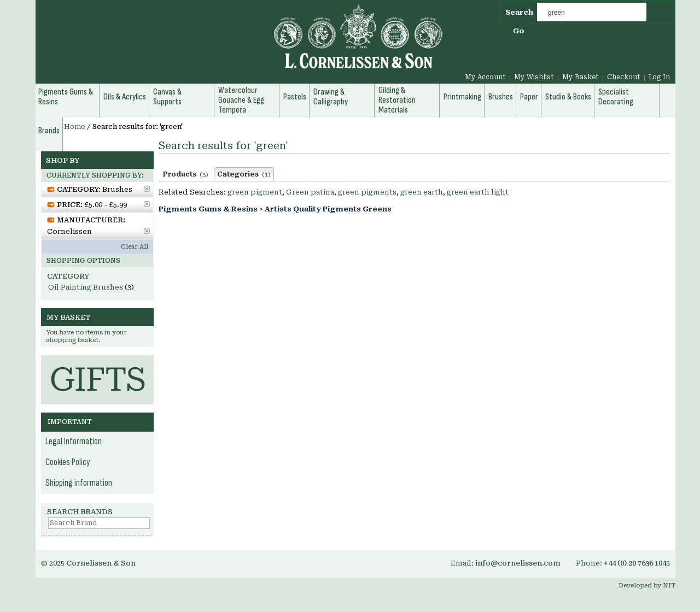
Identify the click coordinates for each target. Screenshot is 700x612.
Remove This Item (147, 189)
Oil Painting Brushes (86, 287)
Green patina (310, 192)
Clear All (135, 247)
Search (519, 12)
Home (75, 127)
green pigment (255, 192)
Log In (659, 77)
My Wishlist (534, 77)
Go (519, 31)
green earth (422, 192)
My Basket (581, 77)
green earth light (478, 192)
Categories (244, 174)
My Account (485, 77)
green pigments (367, 192)
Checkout (624, 77)
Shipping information (79, 483)
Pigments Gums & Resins (208, 209)
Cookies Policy (68, 462)
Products (186, 174)
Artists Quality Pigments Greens (328, 209)
